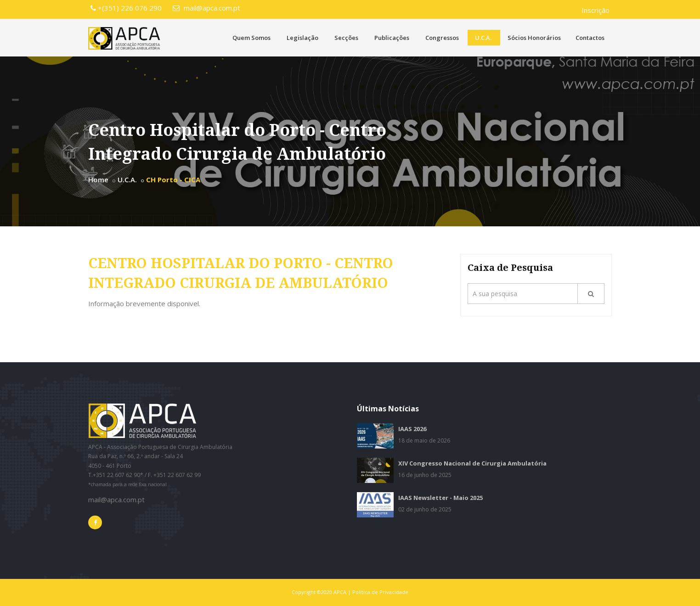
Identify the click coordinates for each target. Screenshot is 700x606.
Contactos (590, 38)
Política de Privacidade (380, 592)
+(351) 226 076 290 (126, 8)
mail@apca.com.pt (206, 8)
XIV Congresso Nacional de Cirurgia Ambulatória (472, 463)
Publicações (392, 38)
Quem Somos (251, 38)
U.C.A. (483, 38)
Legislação (302, 38)
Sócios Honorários (534, 38)
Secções (346, 38)
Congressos (442, 38)
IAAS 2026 (412, 429)
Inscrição (596, 10)
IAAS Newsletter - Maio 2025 (440, 498)
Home (98, 180)
